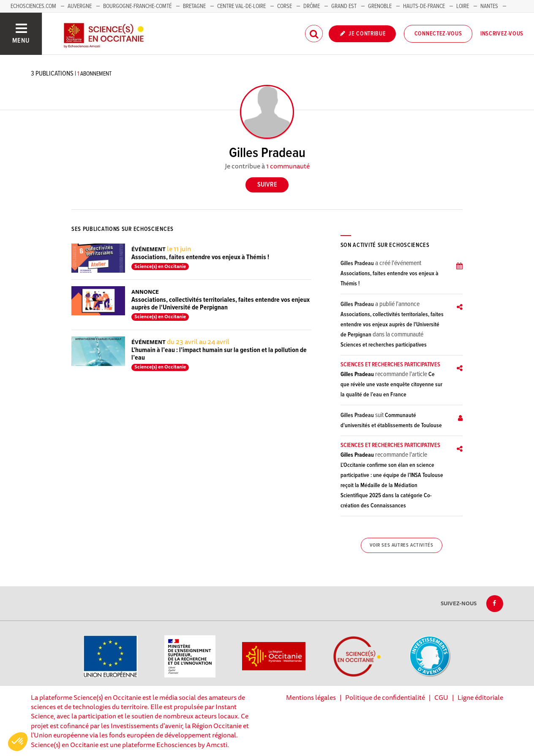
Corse (285, 6)
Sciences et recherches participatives (384, 345)
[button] (18, 742)
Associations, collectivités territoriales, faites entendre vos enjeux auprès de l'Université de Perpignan (221, 304)
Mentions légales (311, 697)
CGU (441, 697)
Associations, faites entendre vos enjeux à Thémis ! (200, 257)
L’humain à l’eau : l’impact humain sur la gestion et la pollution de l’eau (219, 354)
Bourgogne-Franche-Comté (137, 6)
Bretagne (194, 6)
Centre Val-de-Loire (241, 6)
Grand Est (344, 6)
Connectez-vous (438, 34)
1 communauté (288, 166)
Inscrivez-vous (502, 34)
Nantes (489, 6)
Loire (463, 6)
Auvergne (80, 6)
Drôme (312, 6)
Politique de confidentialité (385, 697)
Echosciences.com (33, 6)
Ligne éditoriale (480, 697)
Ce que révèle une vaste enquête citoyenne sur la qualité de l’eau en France (391, 385)
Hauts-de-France (424, 6)
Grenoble (380, 6)
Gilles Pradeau (357, 263)
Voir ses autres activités (401, 545)
